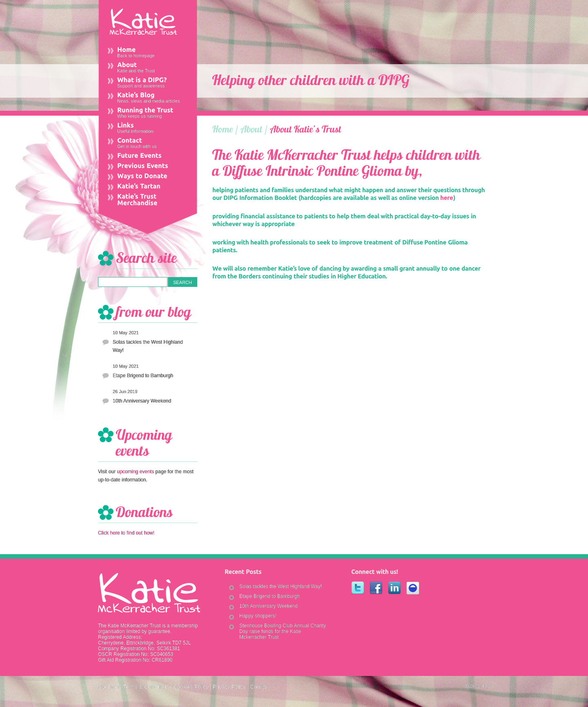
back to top (477, 686)
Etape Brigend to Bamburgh (143, 376)
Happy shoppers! (258, 616)
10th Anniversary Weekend (142, 401)
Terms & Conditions (146, 687)
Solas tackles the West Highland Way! (148, 346)
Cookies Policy (191, 687)
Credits (258, 687)
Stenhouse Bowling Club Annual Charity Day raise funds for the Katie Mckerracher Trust (283, 631)
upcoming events (135, 472)
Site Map (108, 687)
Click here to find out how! (126, 533)
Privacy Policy (229, 687)
